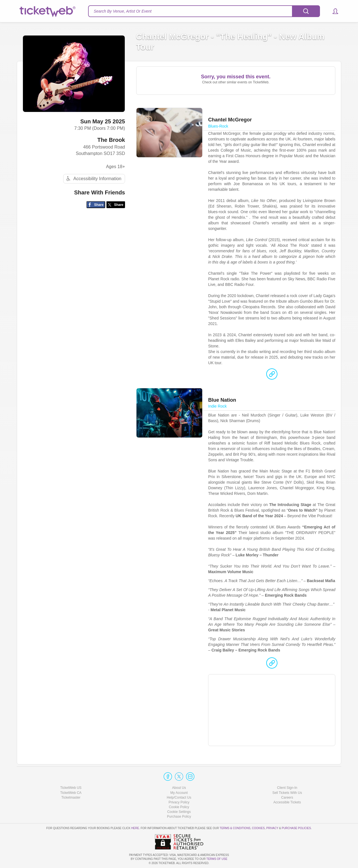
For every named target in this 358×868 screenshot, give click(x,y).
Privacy (272, 828)
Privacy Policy (179, 802)
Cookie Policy (179, 807)
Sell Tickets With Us (287, 793)
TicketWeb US (71, 788)
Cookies (258, 828)
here (135, 828)
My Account (179, 793)
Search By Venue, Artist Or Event (123, 11)
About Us (179, 788)
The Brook (111, 140)
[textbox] (204, 11)
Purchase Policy (179, 817)
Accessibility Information (93, 179)
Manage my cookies (179, 812)
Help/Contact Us (179, 798)
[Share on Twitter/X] (116, 205)
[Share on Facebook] (96, 205)
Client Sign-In (287, 788)
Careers (287, 798)
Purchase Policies (296, 828)
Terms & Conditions (235, 828)
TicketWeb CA (71, 793)
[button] (333, 11)
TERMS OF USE (217, 859)
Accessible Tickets (287, 802)
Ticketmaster (71, 798)
